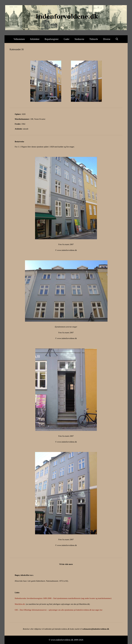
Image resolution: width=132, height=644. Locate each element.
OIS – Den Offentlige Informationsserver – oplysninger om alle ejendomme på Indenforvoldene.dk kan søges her (59, 610)
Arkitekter (35, 39)
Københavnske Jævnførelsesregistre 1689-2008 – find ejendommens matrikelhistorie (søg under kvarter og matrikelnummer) (63, 598)
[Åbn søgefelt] (117, 39)
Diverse (107, 39)
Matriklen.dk (20, 604)
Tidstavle (94, 39)
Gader (67, 39)
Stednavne (79, 39)
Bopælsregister (52, 39)
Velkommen (19, 39)
